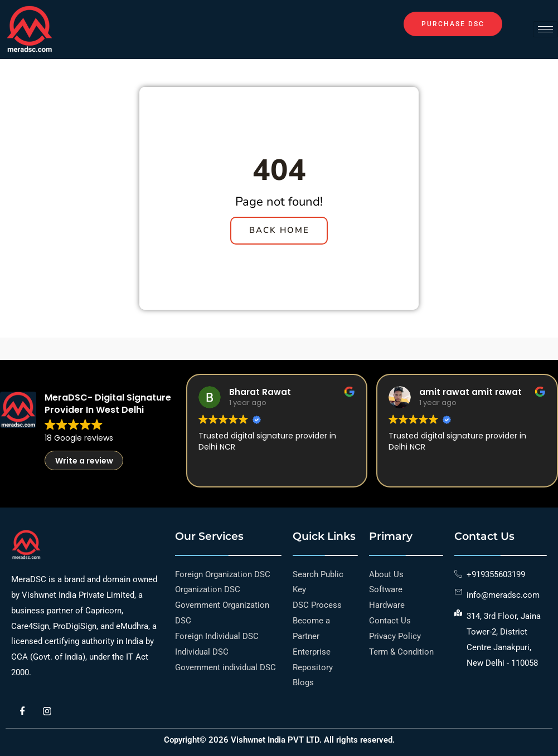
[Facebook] (22, 711)
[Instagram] (47, 711)
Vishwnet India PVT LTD (275, 740)
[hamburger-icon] (545, 29)
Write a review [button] (84, 469)
